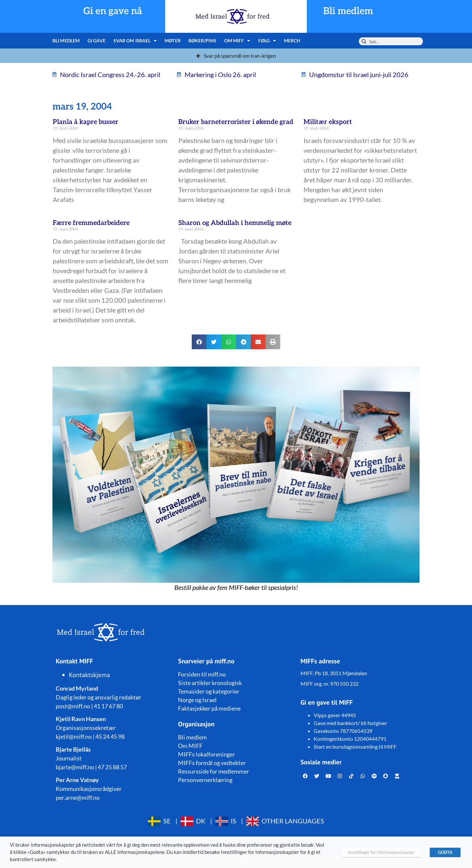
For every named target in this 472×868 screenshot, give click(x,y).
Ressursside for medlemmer (214, 771)
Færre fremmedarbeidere (91, 223)
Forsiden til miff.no (202, 674)
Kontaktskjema (89, 675)
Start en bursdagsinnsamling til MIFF (355, 747)
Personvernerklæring (205, 780)
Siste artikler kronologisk (210, 683)
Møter (173, 40)
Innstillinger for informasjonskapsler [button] (381, 852)
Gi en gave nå (113, 11)
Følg (267, 41)
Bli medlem (348, 11)
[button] (199, 342)
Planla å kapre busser (86, 122)
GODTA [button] (445, 852)
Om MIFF (237, 41)
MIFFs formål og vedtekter (212, 763)
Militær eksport (328, 122)
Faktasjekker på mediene (209, 708)
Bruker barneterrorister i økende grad (236, 122)
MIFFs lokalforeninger (206, 754)
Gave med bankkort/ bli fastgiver (350, 723)
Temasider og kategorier (209, 691)
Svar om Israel (135, 41)
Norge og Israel (197, 700)
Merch (292, 40)
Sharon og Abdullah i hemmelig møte (235, 223)
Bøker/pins (202, 40)
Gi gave (97, 40)
